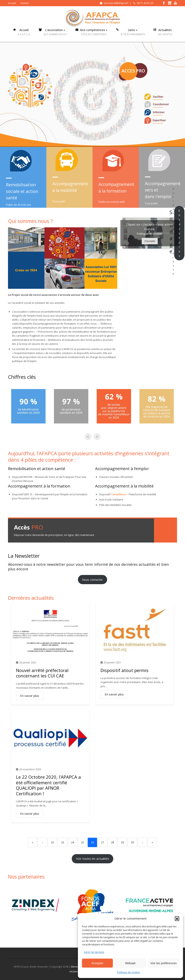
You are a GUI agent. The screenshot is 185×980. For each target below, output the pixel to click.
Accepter (97, 963)
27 (102, 842)
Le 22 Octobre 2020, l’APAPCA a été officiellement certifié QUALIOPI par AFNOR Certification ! (48, 785)
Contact (25, 3)
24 (73, 842)
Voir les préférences (164, 963)
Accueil (12, 3)
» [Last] (152, 842)
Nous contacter (92, 580)
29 (122, 842)
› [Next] (142, 842)
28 (112, 842)
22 (53, 842)
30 (132, 842)
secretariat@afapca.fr (116, 3)
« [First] (32, 842)
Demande (166, 530)
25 (83, 842)
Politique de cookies (129, 972)
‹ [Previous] (43, 842)
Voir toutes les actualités (93, 859)
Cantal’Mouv (119, 494)
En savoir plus (179, 233)
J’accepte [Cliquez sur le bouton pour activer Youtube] (150, 241)
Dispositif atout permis (124, 670)
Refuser (131, 963)
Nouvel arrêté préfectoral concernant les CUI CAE (42, 673)
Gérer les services (94, 952)
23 (63, 842)
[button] (177, 918)
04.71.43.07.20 (145, 3)
